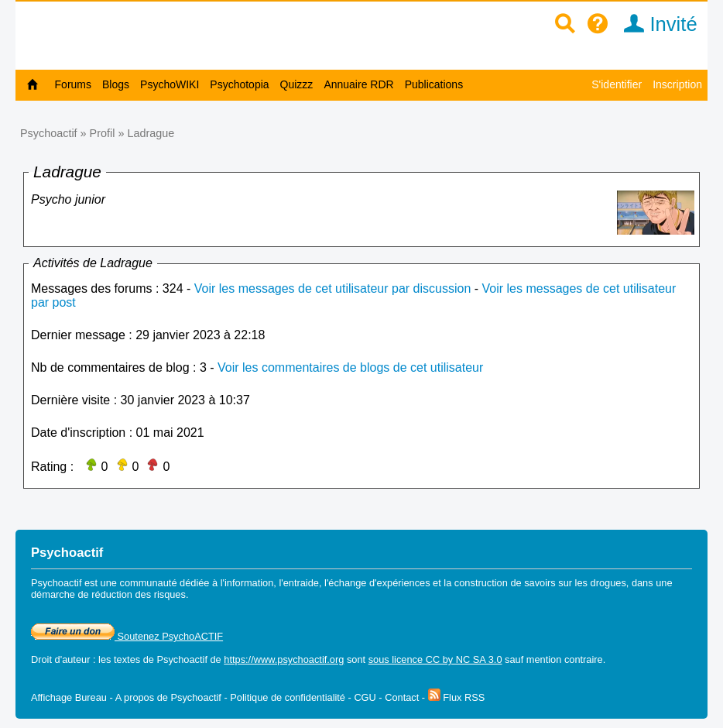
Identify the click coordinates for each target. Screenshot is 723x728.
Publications (434, 84)
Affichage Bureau (69, 697)
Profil (103, 133)
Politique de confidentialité (288, 697)
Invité (655, 24)
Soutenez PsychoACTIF (127, 636)
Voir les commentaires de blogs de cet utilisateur (350, 367)
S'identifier (617, 84)
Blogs (116, 84)
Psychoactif (49, 133)
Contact (402, 697)
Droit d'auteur (60, 659)
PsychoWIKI (170, 84)
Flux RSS (457, 697)
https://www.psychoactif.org (284, 659)
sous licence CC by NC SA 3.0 (435, 659)
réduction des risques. (140, 594)
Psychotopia (239, 84)
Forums (73, 84)
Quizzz (297, 84)
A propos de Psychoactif (168, 697)
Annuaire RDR (358, 84)
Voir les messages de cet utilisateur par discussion (333, 288)
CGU (365, 697)
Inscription (677, 84)
